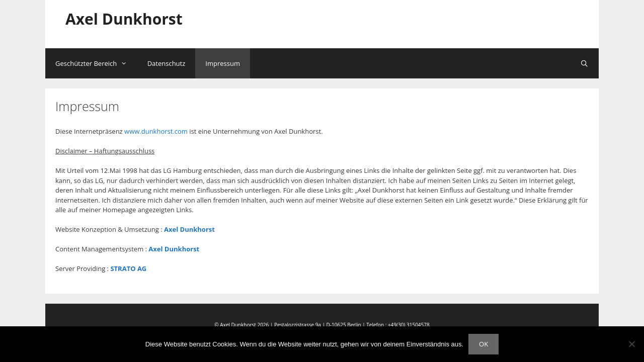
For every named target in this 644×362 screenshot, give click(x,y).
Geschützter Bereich (96, 63)
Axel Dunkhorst (124, 19)
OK (484, 344)
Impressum (223, 63)
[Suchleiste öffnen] (584, 63)
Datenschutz (167, 63)
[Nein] (631, 344)
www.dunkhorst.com (156, 131)
